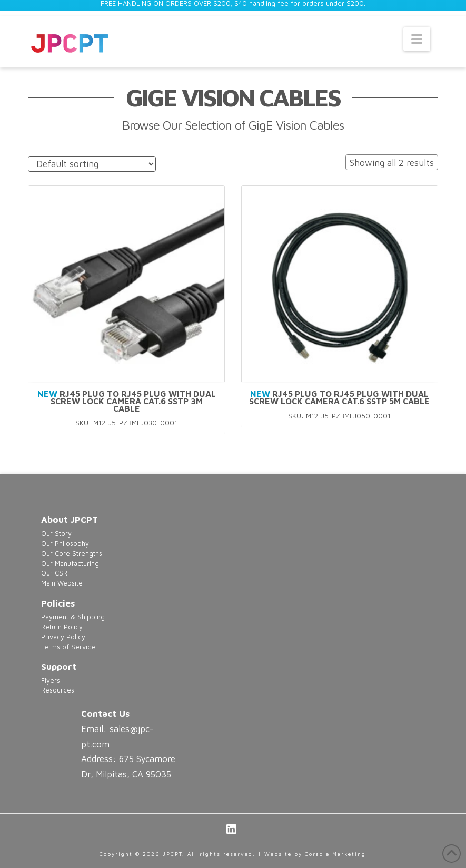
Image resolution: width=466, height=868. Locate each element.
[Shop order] (92, 164)
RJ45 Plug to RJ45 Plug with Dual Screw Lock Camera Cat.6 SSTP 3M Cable (127, 401)
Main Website (62, 583)
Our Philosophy (65, 544)
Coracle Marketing (335, 854)
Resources (58, 690)
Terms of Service (68, 647)
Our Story (56, 534)
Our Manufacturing (70, 564)
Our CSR (54, 573)
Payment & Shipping (73, 617)
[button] (417, 39)
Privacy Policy (63, 637)
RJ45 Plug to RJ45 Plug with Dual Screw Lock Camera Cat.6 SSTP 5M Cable (339, 397)
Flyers (51, 681)
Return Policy (62, 627)
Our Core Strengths (72, 554)
